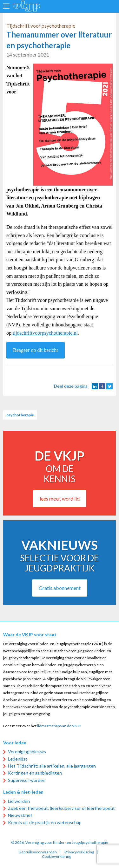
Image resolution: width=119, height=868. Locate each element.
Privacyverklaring (79, 852)
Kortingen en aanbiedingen (35, 773)
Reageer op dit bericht (36, 350)
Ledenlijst (18, 759)
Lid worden (19, 801)
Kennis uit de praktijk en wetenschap (45, 822)
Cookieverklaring (56, 857)
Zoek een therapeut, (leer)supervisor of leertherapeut (61, 808)
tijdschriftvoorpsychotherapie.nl (45, 333)
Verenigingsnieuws (27, 752)
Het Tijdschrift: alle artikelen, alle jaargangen (52, 766)
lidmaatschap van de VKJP (59, 726)
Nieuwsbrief (20, 815)
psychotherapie (20, 415)
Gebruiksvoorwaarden (38, 852)
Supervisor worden (27, 780)
